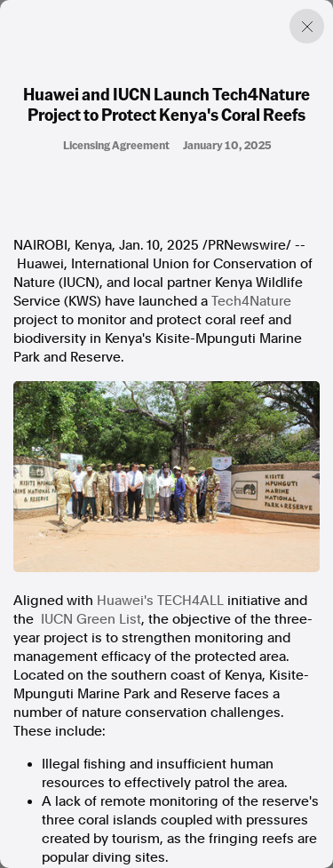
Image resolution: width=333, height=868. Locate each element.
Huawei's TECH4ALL (160, 601)
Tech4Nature (251, 301)
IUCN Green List (91, 619)
